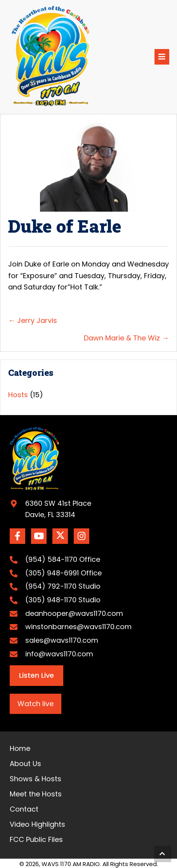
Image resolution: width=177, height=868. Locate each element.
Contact (24, 809)
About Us (25, 764)
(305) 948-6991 (52, 573)
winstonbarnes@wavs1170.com (78, 627)
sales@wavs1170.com (62, 640)
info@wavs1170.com (59, 654)
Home (20, 748)
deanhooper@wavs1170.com (74, 613)
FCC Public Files (36, 839)
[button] (17, 536)
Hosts (18, 395)
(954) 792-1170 (51, 586)
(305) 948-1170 (51, 600)
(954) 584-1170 (51, 559)
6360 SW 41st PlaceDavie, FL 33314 (58, 509)
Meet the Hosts (36, 794)
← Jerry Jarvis (33, 320)
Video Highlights (37, 824)
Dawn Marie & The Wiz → (126, 338)
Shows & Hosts (36, 779)
